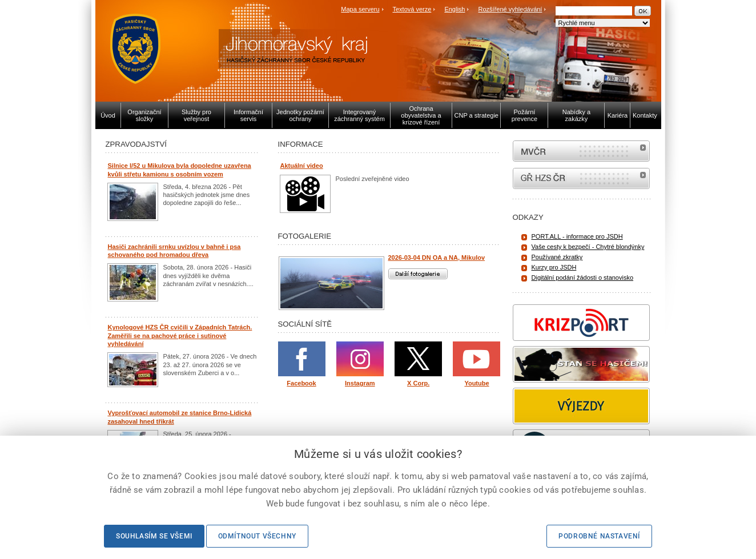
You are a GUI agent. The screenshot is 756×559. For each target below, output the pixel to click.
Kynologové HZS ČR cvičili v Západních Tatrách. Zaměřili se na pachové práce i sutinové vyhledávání (180, 335)
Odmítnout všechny (257, 536)
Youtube (476, 383)
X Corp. (418, 383)
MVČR (581, 151)
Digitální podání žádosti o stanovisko (583, 278)
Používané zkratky (557, 257)
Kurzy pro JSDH (554, 267)
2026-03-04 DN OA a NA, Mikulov (437, 258)
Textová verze (412, 9)
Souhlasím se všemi (154, 536)
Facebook (301, 383)
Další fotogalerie (418, 274)
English (455, 9)
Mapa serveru (360, 9)
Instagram (360, 383)
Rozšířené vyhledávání (510, 9)
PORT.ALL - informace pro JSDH (577, 236)
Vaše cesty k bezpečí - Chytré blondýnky (588, 247)
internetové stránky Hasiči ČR (581, 178)
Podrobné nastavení (599, 536)
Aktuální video (302, 166)
